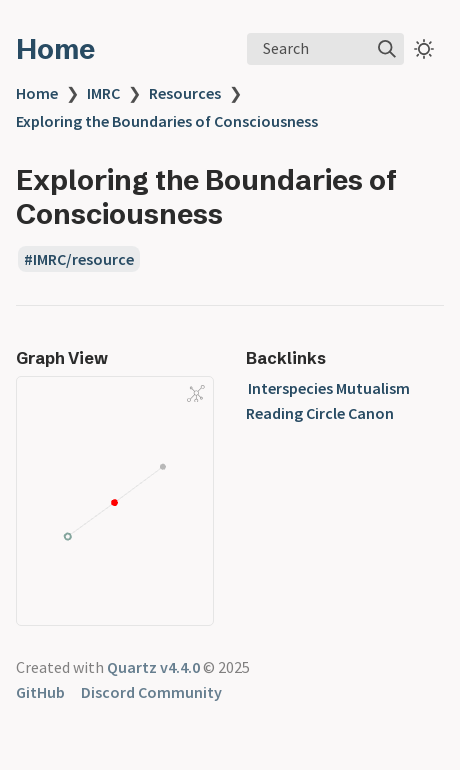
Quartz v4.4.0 (153, 667)
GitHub (40, 692)
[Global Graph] (196, 393)
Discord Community (151, 692)
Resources (185, 93)
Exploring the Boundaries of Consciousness (167, 121)
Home (55, 49)
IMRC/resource (83, 259)
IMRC (103, 93)
